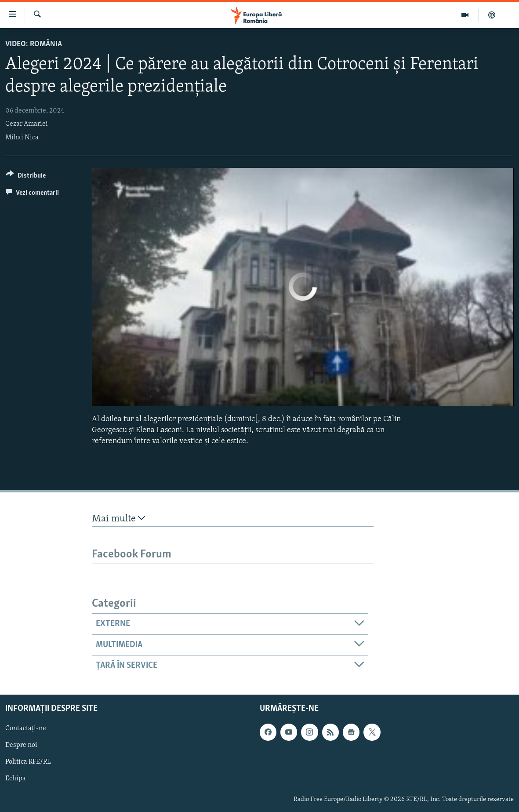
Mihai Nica (22, 138)
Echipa (16, 779)
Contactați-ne (26, 729)
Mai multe (118, 519)
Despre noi (21, 746)
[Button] (26, 177)
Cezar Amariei (27, 124)
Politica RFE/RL (28, 762)
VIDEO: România (34, 44)
